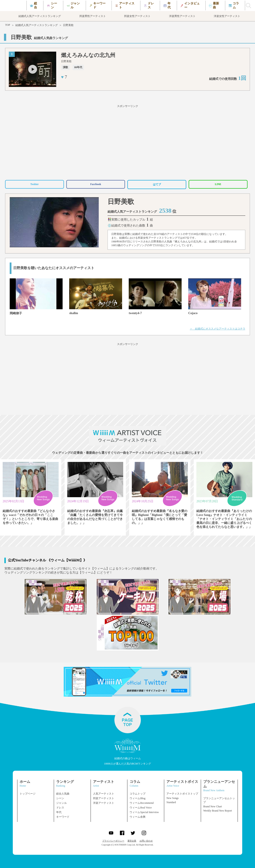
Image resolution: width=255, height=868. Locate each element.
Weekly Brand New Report (218, 811)
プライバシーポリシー (113, 841)
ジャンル (61, 803)
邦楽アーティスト (104, 798)
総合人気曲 (63, 794)
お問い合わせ (146, 841)
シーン (60, 798)
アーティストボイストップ (182, 794)
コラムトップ (138, 794)
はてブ (157, 184)
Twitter (35, 184)
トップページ (28, 794)
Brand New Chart (213, 806)
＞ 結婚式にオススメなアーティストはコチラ (218, 329)
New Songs (172, 798)
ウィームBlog (137, 798)
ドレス (60, 808)
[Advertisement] (127, 142)
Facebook (96, 184)
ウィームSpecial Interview (144, 812)
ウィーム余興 (138, 817)
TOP (7, 25)
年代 (59, 812)
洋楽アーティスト (104, 803)
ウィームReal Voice (141, 808)
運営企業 (132, 841)
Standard (171, 802)
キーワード (63, 817)
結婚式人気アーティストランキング (37, 25)
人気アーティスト (104, 794)
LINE (218, 184)
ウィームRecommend (142, 803)
